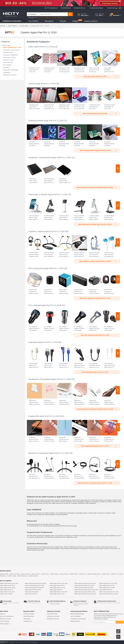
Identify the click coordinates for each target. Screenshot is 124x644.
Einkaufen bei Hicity (5, 619)
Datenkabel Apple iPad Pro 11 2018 (43, 342)
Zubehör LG (114, 574)
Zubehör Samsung (14, 574)
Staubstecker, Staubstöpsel (11, 70)
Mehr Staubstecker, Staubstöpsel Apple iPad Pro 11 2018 (97, 409)
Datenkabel (6, 67)
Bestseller (63, 21)
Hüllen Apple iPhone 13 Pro (107, 586)
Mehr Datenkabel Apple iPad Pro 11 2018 (99, 372)
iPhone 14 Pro (40, 18)
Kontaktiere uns (28, 621)
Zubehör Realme (64, 574)
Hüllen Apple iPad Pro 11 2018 (41, 47)
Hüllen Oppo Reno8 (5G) (32, 592)
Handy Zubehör (13, 26)
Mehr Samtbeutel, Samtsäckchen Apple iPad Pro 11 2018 (97, 187)
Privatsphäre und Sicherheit (78, 619)
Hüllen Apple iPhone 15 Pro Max (9, 583)
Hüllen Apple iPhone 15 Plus (8, 588)
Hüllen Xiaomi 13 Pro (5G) (7, 592)
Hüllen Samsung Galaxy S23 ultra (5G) (35, 583)
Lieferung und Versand (53, 616)
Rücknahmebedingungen (77, 614)
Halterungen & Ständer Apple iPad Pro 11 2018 (48, 194)
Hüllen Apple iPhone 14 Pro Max (59, 583)
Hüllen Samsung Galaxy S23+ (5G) (35, 586)
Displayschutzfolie (8, 53)
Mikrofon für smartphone (10, 75)
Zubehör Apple (24, 26)
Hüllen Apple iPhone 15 (6, 590)
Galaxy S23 (62, 18)
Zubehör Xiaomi (35, 574)
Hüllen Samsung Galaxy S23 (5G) (34, 588)
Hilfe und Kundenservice (7, 616)
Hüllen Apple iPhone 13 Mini (107, 588)
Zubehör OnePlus (33, 576)
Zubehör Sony (45, 574)
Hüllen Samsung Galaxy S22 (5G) (84, 588)
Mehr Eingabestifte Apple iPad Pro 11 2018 (99, 446)
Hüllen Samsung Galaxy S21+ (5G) (109, 592)
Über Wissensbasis (29, 616)
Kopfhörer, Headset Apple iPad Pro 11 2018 (46, 231)
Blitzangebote (49, 21)
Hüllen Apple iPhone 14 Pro (57, 586)
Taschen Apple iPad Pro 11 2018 (42, 84)
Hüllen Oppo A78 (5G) (31, 594)
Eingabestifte (7, 72)
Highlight (75, 21)
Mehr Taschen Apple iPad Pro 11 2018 (100, 113)
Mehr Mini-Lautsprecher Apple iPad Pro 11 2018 (98, 298)
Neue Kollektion (33, 21)
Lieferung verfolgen (29, 614)
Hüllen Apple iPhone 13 (106, 590)
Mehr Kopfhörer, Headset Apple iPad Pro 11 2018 (98, 261)
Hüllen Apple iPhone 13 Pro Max (108, 583)
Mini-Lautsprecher (8, 62)
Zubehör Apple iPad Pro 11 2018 (12, 48)
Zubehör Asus (106, 574)
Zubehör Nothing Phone (94, 574)
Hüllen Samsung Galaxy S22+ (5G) (84, 586)
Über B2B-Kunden (66, 8)
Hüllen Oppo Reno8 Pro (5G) (33, 590)
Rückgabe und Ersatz (53, 619)
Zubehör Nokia (74, 574)
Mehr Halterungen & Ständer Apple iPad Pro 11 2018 (98, 224)
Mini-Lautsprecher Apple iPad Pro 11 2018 (46, 268)
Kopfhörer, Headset (8, 60)
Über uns (3, 614)
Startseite (3, 26)
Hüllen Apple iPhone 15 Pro (8, 586)
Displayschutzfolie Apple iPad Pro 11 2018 (46, 121)
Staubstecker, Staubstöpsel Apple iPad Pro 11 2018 (50, 379)
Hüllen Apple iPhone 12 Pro (57, 594)
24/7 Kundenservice (52, 8)
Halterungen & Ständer (9, 57)
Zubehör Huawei (25, 574)
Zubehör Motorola (22, 576)
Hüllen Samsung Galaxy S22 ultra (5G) (85, 583)
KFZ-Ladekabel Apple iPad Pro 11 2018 (45, 305)
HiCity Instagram (5, 624)
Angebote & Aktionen (91, 21)
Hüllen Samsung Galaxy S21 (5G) (109, 594)
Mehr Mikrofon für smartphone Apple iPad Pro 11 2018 (97, 483)
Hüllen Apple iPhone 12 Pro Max (59, 592)
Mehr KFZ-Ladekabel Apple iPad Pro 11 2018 (99, 335)
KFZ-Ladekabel (7, 65)
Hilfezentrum (27, 619)
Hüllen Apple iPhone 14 (56, 590)
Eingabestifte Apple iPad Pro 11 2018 (44, 416)
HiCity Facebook (5, 621)
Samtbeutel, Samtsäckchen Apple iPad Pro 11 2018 (50, 158)
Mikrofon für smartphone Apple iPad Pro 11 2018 (49, 453)
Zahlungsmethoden (52, 614)
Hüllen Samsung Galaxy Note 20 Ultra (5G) (86, 590)
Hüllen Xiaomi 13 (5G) (6, 594)
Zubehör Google (12, 576)
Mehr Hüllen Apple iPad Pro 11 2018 (100, 77)
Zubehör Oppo (54, 574)
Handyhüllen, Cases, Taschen (11, 50)
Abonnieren (120, 622)
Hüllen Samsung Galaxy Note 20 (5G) (85, 592)
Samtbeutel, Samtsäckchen (11, 55)
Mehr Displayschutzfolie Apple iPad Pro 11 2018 (98, 150)
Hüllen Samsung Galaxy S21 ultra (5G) (85, 594)
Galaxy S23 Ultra (51, 18)
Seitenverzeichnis (75, 621)
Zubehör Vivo (83, 574)
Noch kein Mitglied (75, 616)
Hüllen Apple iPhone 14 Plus (57, 588)
